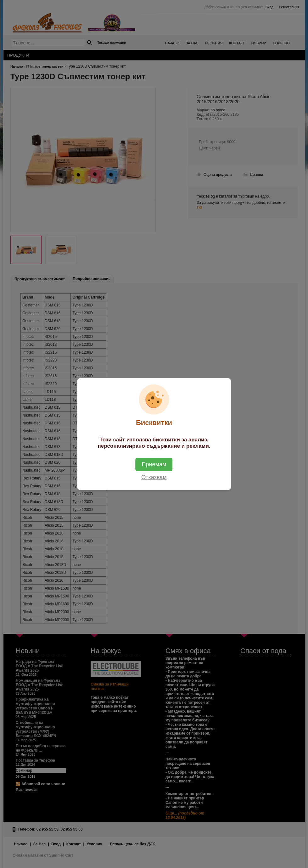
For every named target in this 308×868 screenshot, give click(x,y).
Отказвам (154, 477)
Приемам (154, 464)
